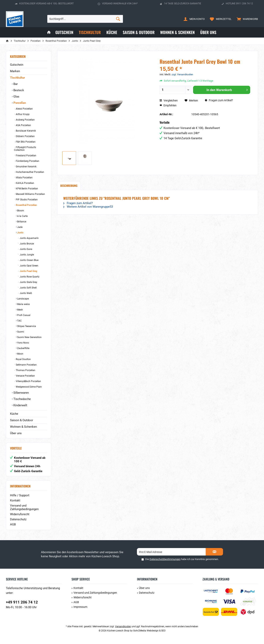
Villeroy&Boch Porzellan (28, 381)
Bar (15, 84)
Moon (20, 354)
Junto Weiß (26, 293)
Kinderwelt (20, 405)
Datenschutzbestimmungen (165, 559)
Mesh (20, 310)
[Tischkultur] (90, 32)
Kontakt (15, 500)
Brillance (21, 222)
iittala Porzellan (24, 178)
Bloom (20, 211)
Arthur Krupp (22, 114)
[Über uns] (208, 32)
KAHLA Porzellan (25, 183)
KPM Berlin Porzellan (27, 189)
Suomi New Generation (29, 337)
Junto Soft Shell (28, 288)
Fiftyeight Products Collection (25, 149)
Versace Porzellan (25, 376)
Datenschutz (18, 519)
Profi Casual (23, 315)
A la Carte (22, 216)
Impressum (80, 607)
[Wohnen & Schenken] (177, 32)
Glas (16, 97)
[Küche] (112, 32)
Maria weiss (23, 304)
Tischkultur (17, 78)
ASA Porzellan (23, 125)
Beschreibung (69, 186)
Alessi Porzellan (24, 109)
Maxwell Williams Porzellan (30, 194)
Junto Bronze (26, 244)
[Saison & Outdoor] (139, 32)
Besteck (18, 90)
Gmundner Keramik (26, 167)
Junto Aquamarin (29, 238)
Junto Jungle (26, 255)
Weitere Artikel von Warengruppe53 (88, 207)
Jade (20, 227)
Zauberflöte (23, 348)
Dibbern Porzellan (25, 136)
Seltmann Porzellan (26, 365)
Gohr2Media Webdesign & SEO (149, 631)
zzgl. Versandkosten (182, 75)
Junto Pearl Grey (28, 271)
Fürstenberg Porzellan (27, 161)
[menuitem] (246, 19)
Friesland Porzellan (26, 156)
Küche (14, 414)
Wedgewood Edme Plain (28, 387)
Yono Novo (23, 343)
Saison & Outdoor (22, 420)
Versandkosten (123, 626)
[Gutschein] (64, 32)
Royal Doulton (23, 359)
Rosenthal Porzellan (26, 205)
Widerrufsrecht (20, 514)
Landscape (23, 299)
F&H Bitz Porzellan (25, 142)
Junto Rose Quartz (29, 277)
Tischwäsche (22, 399)
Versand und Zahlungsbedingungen (24, 507)
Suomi (20, 332)
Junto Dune (26, 249)
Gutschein (17, 65)
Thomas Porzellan (25, 370)
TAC (19, 321)
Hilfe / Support (20, 495)
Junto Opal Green (29, 266)
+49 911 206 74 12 (22, 602)
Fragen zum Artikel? (219, 100)
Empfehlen (168, 105)
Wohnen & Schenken (23, 427)
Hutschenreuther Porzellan (30, 172)
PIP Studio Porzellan (26, 200)
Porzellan (19, 103)
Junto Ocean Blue (29, 260)
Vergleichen (169, 100)
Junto (20, 233)
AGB (13, 524)
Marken (15, 71)
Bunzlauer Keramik (26, 131)
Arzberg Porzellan (25, 120)
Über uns (16, 433)
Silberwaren (21, 393)
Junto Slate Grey (28, 282)
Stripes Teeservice (26, 326)
